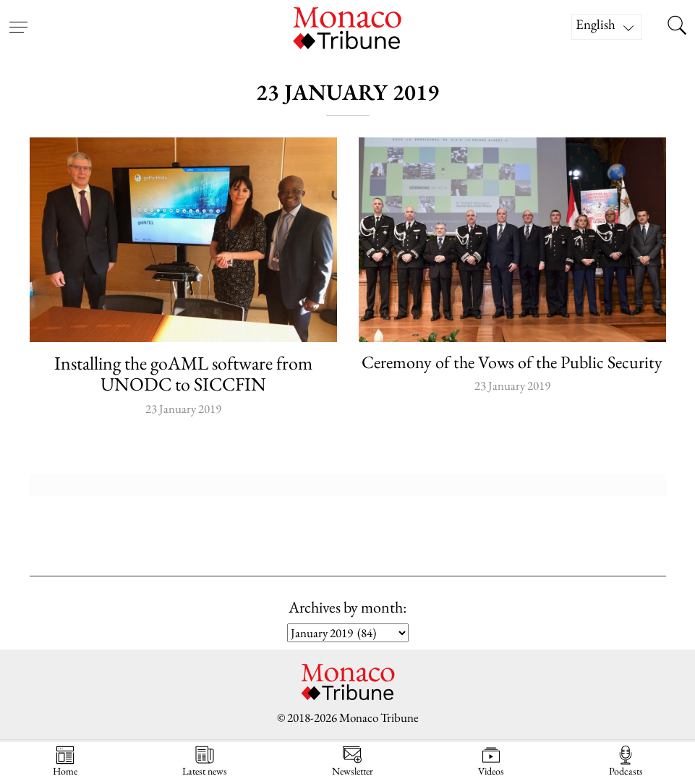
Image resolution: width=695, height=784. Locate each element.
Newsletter (353, 761)
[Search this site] (677, 27)
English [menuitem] (596, 24)
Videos (491, 761)
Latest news (205, 761)
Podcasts (626, 761)
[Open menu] (18, 18)
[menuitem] (607, 27)
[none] (614, 27)
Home (65, 761)
